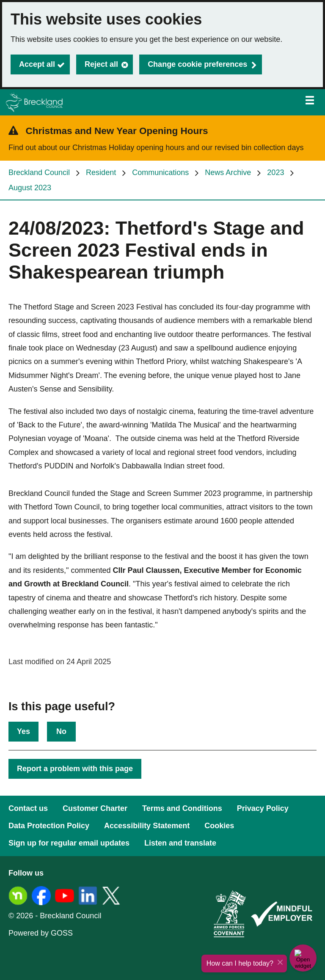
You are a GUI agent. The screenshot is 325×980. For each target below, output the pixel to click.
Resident (101, 172)
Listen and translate (180, 843)
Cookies (219, 826)
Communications (160, 172)
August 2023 (30, 188)
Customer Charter (95, 808)
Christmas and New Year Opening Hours (117, 131)
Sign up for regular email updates (69, 843)
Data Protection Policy (49, 826)
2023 (275, 172)
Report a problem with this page (75, 769)
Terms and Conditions (182, 808)
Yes (23, 731)
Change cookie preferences (197, 64)
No (61, 731)
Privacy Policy (263, 808)
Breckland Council (39, 172)
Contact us (28, 808)
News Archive (228, 172)
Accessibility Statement (147, 826)
